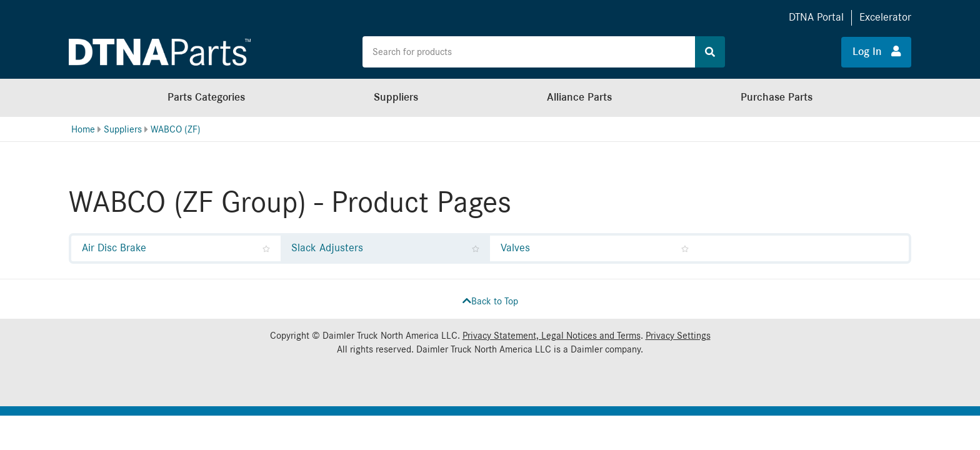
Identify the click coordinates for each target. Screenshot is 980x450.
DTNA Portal (816, 17)
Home (83, 129)
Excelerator (885, 17)
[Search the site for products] (529, 52)
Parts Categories (206, 97)
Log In (877, 51)
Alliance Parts (579, 97)
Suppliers (396, 97)
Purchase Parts (777, 97)
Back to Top (490, 301)
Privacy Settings (678, 336)
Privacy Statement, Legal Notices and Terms (552, 336)
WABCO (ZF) (176, 129)
